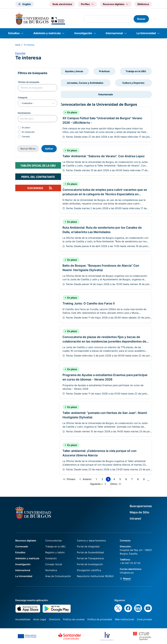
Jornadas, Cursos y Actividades (85, 83)
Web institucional (124, 619)
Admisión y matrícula (47, 33)
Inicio (18, 45)
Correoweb (22, 546)
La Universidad (146, 33)
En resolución (28, 132)
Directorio (55, 619)
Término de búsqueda (29, 82)
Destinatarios (24, 113)
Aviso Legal (40, 619)
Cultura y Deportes (133, 83)
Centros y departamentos (91, 541)
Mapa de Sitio (139, 512)
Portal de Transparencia (90, 558)
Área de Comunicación (58, 576)
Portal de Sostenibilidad (90, 552)
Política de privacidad (100, 619)
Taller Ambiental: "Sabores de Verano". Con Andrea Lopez (104, 156)
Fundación (51, 558)
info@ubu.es (127, 573)
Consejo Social (54, 564)
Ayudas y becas (74, 71)
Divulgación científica (89, 570)
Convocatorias (54, 541)
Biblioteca (143, 4)
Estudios (14, 33)
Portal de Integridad (88, 546)
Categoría (23, 97)
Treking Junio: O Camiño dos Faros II (89, 303)
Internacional (114, 33)
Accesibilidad (23, 619)
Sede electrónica (62, 4)
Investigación (83, 33)
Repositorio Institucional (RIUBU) (95, 576)
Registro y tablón (55, 552)
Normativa (51, 570)
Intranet (135, 519)
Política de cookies (74, 619)
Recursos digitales (26, 541)
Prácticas (104, 71)
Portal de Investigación (90, 564)
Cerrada (26, 137)
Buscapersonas (141, 506)
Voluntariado (106, 94)
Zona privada (144, 619)
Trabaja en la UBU (136, 71)
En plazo (26, 127)
